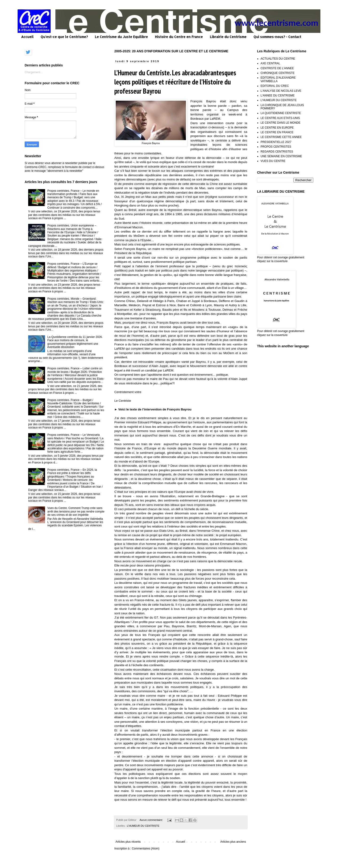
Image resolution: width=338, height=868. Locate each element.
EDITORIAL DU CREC (275, 86)
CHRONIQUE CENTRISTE (278, 73)
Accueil (27, 37)
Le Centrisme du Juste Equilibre (121, 37)
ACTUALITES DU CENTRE (278, 59)
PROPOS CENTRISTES (276, 147)
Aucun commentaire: (152, 820)
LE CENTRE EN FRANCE (277, 132)
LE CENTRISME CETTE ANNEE (281, 137)
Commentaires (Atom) (146, 849)
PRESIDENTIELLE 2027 (276, 142)
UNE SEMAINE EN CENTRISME (281, 156)
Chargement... (34, 72)
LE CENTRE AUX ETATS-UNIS (280, 118)
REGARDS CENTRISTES (277, 152)
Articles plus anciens (233, 842)
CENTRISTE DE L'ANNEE (277, 68)
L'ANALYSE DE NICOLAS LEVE (281, 91)
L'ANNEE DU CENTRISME (278, 96)
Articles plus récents (128, 842)
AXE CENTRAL (270, 63)
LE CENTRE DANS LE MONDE (280, 123)
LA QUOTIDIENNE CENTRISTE (281, 113)
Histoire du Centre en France (179, 37)
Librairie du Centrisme (228, 37)
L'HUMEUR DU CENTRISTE (143, 826)
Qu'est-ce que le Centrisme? (64, 37)
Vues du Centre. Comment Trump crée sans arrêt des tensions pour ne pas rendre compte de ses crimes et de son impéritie (76, 511)
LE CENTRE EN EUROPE (277, 128)
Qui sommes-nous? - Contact (277, 37)
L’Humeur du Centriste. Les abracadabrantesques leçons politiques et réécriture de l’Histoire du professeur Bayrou (175, 82)
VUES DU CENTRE (273, 161)
